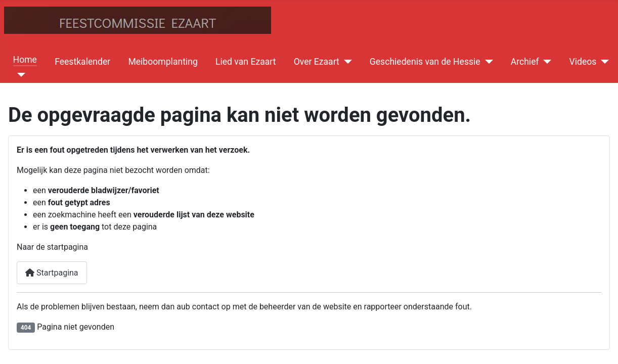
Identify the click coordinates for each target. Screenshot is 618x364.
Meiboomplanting (163, 62)
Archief (525, 62)
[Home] (19, 75)
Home (25, 60)
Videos (583, 62)
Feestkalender (82, 62)
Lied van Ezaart (246, 62)
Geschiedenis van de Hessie (425, 62)
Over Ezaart (317, 62)
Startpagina (52, 273)
